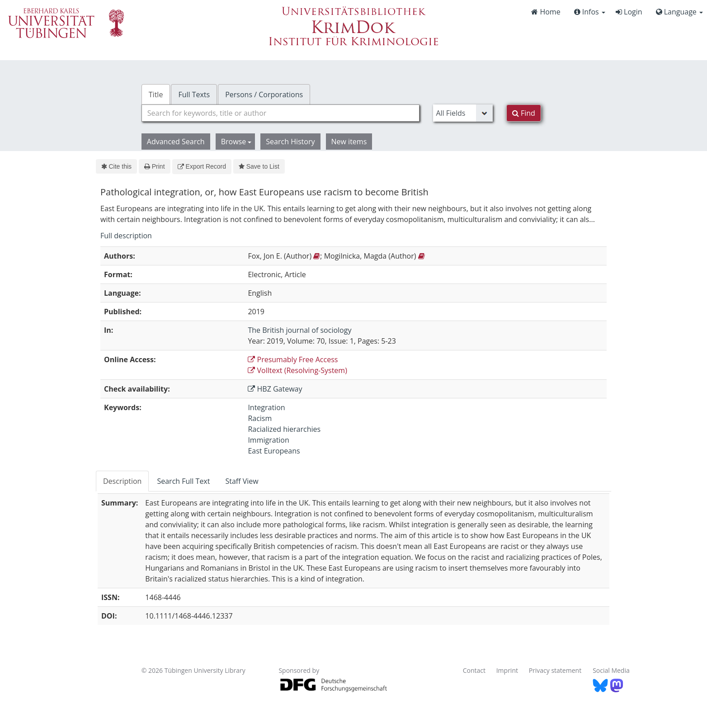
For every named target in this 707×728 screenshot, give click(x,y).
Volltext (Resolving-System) (297, 370)
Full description (126, 236)
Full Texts (194, 95)
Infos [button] (590, 12)
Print (154, 166)
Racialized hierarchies (284, 429)
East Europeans (274, 451)
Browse (236, 142)
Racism (260, 418)
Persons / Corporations (264, 95)
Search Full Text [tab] (183, 481)
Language (679, 12)
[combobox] (281, 113)
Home (546, 12)
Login (629, 12)
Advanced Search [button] (176, 142)
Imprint (507, 670)
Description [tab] (122, 481)
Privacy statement (555, 670)
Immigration (268, 440)
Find (524, 113)
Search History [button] (290, 142)
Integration (266, 407)
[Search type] (463, 113)
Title (156, 95)
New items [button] (349, 142)
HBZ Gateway (275, 389)
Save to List (259, 166)
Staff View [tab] (242, 481)
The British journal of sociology (299, 330)
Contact (474, 670)
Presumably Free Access (293, 359)
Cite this (116, 166)
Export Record (202, 166)
